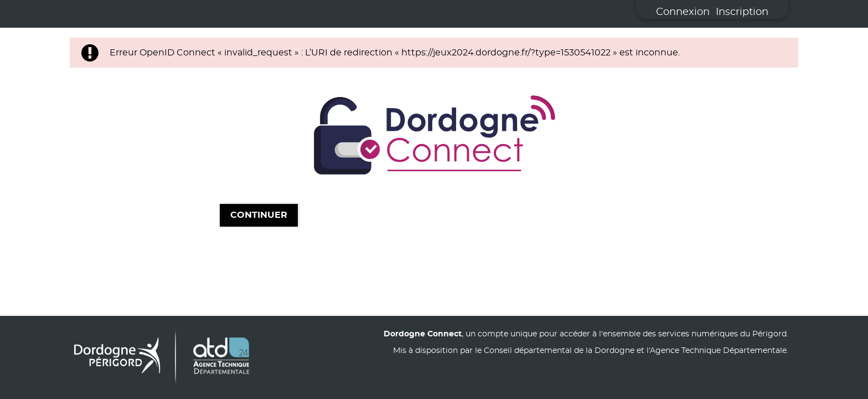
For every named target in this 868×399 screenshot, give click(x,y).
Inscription (742, 12)
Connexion (683, 12)
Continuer (259, 216)
